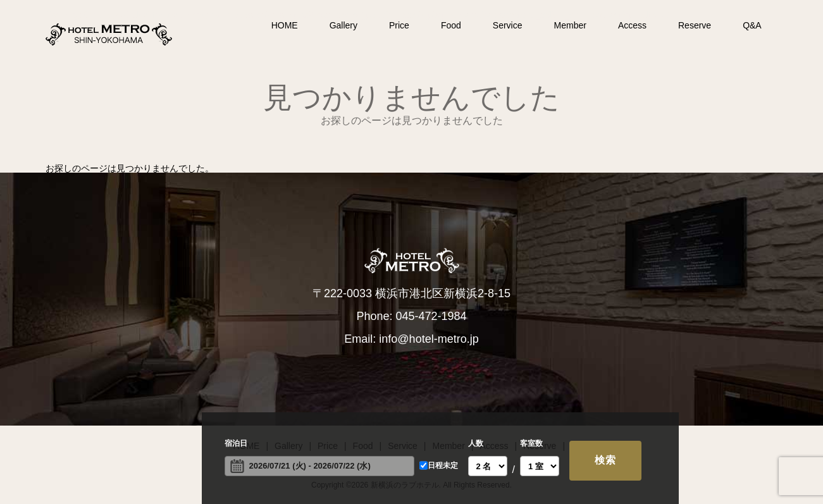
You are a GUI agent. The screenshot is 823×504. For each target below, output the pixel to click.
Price (399, 25)
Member (570, 25)
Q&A (752, 25)
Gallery (343, 25)
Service (508, 25)
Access (632, 25)
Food (451, 25)
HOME (285, 25)
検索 (605, 460)
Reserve (695, 25)
